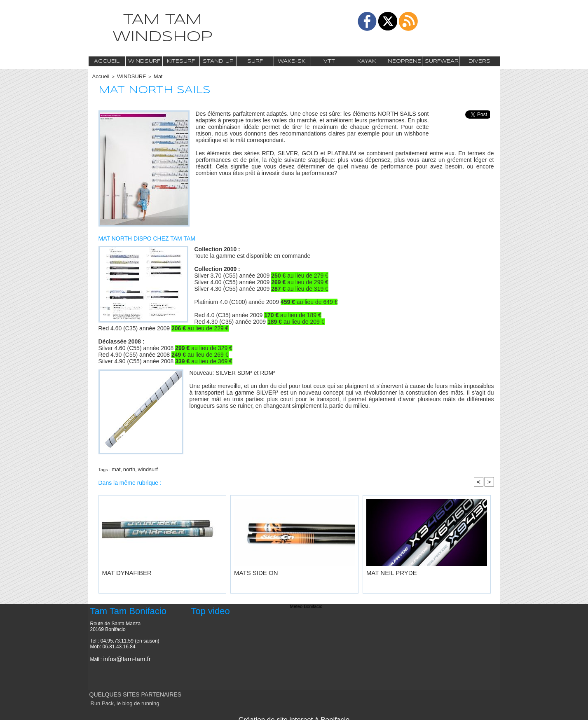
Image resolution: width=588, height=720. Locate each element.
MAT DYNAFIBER (120, 569)
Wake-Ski (292, 61)
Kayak (367, 61)
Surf (255, 61)
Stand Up (218, 61)
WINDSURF (127, 76)
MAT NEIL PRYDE (385, 569)
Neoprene (404, 61)
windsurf (143, 468)
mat (115, 468)
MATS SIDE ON (250, 569)
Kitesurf (181, 61)
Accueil (107, 61)
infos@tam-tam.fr (122, 656)
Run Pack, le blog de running (118, 700)
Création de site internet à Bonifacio (294, 715)
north (127, 468)
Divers (479, 61)
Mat (150, 76)
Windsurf (144, 61)
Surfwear (442, 61)
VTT (329, 61)
